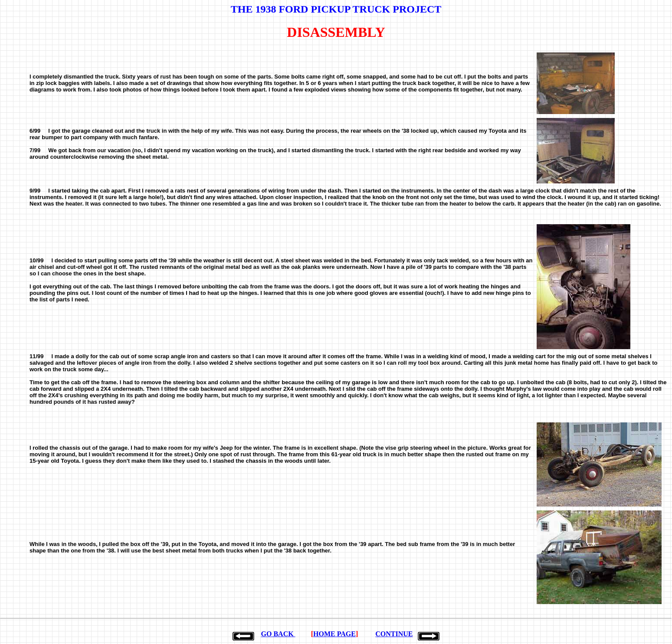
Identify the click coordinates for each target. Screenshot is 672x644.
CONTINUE (394, 634)
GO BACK (278, 634)
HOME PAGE (334, 634)
